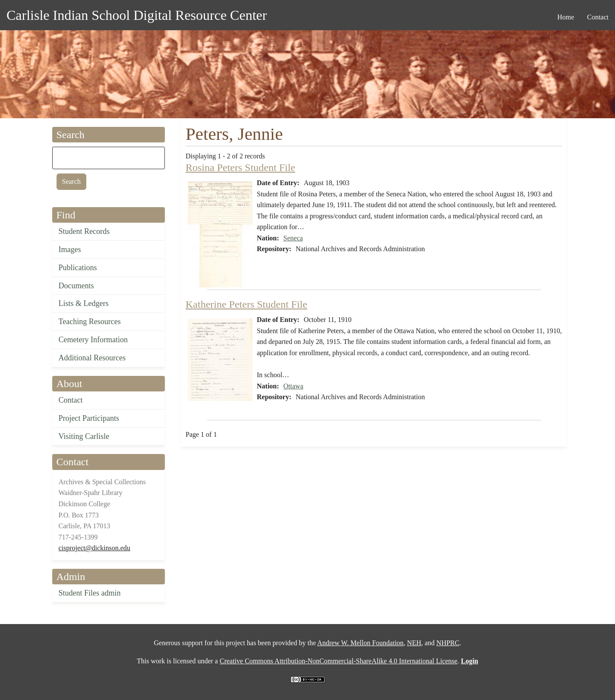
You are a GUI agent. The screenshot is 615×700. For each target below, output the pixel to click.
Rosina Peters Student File (240, 167)
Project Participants (89, 418)
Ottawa (293, 386)
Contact (71, 400)
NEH (414, 643)
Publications (78, 268)
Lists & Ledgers (84, 303)
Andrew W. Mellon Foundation (360, 643)
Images (70, 249)
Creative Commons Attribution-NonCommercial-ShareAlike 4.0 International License (339, 661)
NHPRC (448, 643)
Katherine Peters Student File (246, 304)
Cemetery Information (93, 340)
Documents (76, 286)
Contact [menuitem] (598, 17)
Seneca (293, 238)
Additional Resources (92, 358)
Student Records (84, 231)
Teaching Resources (90, 322)
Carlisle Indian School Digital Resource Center (137, 15)
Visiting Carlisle (84, 436)
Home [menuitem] (566, 17)
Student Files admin (90, 593)
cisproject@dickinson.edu (95, 548)
